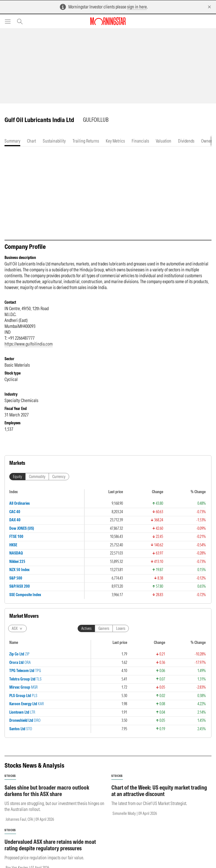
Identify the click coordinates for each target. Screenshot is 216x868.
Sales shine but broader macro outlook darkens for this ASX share (47, 791)
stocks (10, 776)
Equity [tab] (17, 477)
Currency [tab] (59, 477)
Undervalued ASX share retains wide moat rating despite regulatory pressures (50, 845)
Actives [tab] (86, 628)
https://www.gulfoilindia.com (29, 344)
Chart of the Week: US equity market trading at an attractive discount (159, 791)
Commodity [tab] (37, 477)
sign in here (137, 7)
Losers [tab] (121, 628)
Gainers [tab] (104, 628)
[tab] (12, 141)
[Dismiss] (209, 7)
